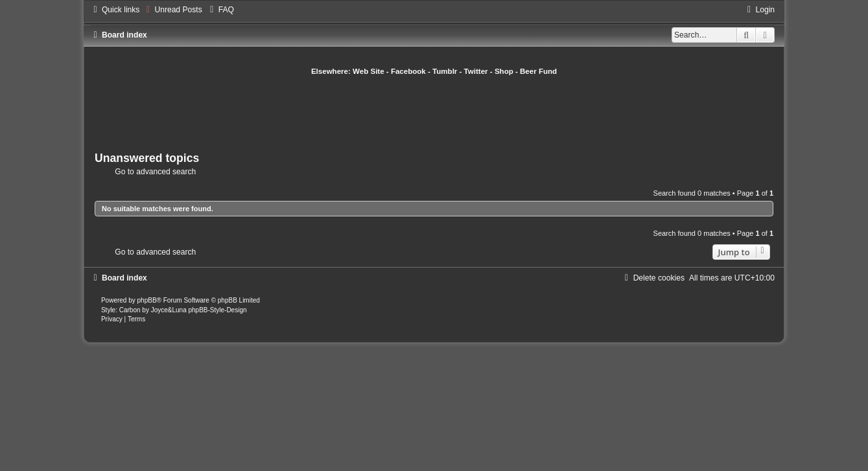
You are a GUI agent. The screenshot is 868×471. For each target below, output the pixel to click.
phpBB (147, 300)
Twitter (476, 71)
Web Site (369, 71)
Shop (504, 71)
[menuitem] (172, 10)
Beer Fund (538, 71)
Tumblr (445, 71)
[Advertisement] (434, 112)
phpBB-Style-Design (217, 310)
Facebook (408, 71)
